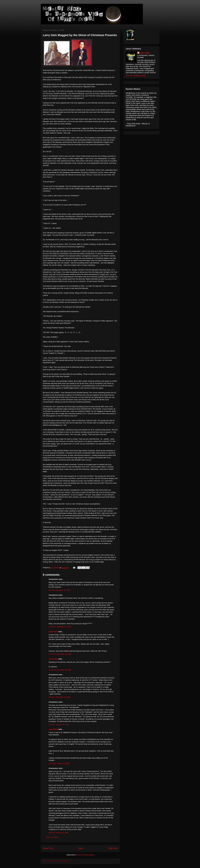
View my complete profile (136, 75)
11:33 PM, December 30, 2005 (60, 670)
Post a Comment (52, 837)
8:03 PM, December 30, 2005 (59, 590)
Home (81, 848)
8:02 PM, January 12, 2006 (59, 832)
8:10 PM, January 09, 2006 (59, 725)
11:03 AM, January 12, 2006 (59, 763)
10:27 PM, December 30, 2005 (60, 627)
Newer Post (48, 848)
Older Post (113, 848)
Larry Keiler (53, 632)
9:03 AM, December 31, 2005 (59, 697)
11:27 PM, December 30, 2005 (60, 654)
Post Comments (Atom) (85, 855)
